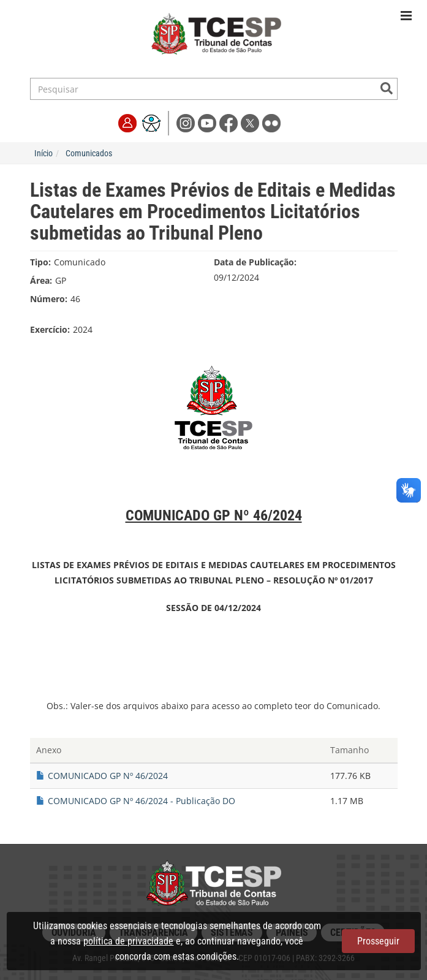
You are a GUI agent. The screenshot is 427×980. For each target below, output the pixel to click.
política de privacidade (128, 941)
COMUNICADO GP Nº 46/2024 (108, 776)
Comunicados (89, 153)
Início (43, 153)
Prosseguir (378, 941)
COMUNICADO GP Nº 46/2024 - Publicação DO (142, 801)
